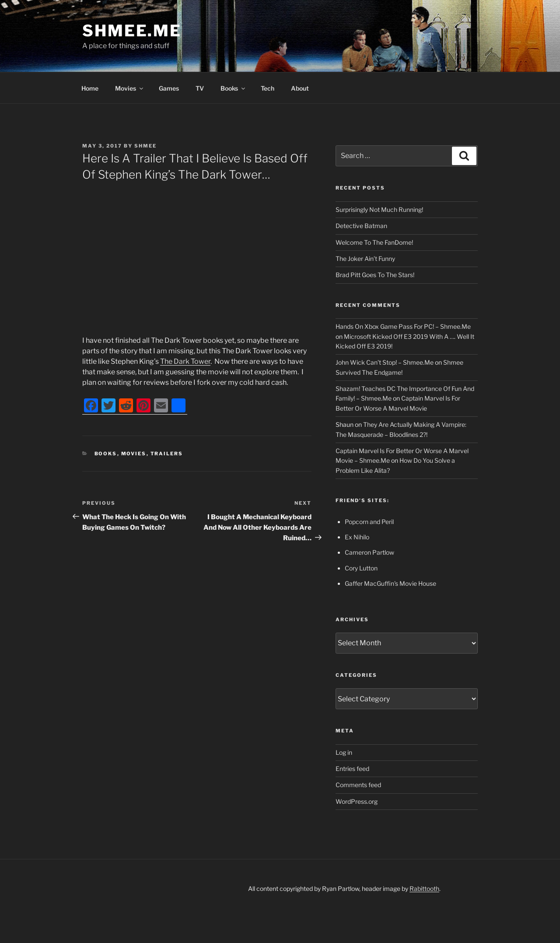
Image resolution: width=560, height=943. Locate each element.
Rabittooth (424, 888)
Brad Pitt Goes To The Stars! (375, 275)
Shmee (145, 146)
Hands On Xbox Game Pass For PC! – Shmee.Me (403, 326)
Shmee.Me (132, 31)
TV (200, 88)
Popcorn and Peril (369, 522)
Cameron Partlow (369, 552)
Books (233, 88)
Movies (130, 88)
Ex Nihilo (357, 537)
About (300, 88)
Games (169, 88)
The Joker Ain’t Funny (365, 259)
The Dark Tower (185, 361)
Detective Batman (361, 226)
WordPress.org (357, 801)
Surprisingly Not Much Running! (379, 209)
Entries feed (352, 769)
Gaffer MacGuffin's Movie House (390, 583)
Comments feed (358, 785)
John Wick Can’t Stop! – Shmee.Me (385, 362)
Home (90, 88)
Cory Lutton (361, 568)
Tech (268, 88)
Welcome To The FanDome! (374, 242)
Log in (344, 752)
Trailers (167, 454)
